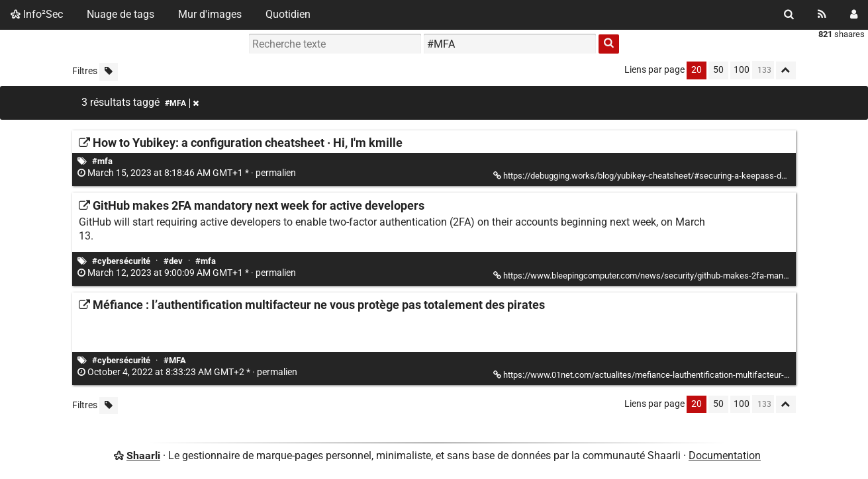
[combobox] (510, 44)
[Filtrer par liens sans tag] (109, 72)
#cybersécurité (121, 261)
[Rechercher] (789, 15)
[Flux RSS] (822, 15)
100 (742, 70)
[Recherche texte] (335, 44)
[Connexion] (854, 15)
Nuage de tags (121, 14)
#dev (173, 261)
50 (718, 70)
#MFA (175, 360)
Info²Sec (37, 14)
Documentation (725, 456)
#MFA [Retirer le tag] (182, 103)
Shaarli (143, 456)
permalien (188, 173)
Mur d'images (210, 14)
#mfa (102, 161)
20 (697, 70)
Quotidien (288, 14)
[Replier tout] (786, 70)
